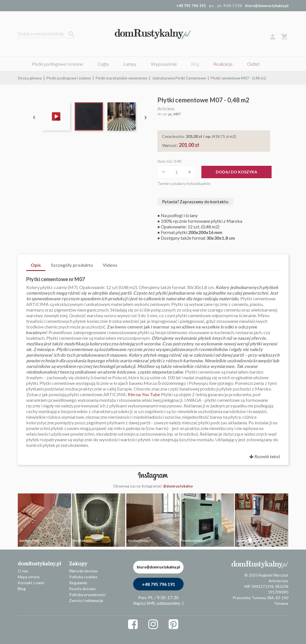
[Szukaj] (46, 34)
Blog (22, 589)
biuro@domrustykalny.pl (267, 6)
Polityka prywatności (87, 595)
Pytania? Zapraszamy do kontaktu (195, 202)
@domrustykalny (178, 486)
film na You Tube (144, 394)
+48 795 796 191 (158, 584)
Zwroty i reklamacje (86, 600)
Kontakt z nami (31, 583)
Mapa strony (29, 577)
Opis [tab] (36, 265)
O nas (23, 571)
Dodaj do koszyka (236, 172)
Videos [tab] (110, 265)
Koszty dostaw (82, 589)
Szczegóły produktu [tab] (72, 265)
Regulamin (78, 583)
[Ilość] (177, 172)
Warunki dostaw (83, 571)
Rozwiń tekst (265, 456)
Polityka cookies (83, 577)
